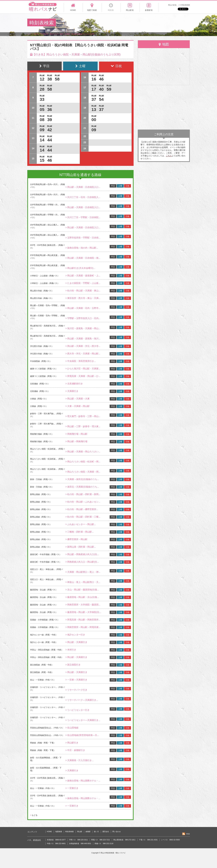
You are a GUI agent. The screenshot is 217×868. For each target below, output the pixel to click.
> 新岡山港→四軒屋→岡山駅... (81, 547)
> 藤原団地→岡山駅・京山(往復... (82, 597)
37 (94, 99)
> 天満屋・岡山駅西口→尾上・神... (83, 572)
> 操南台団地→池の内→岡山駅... (82, 248)
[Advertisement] (139, 23)
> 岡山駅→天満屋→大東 (77, 399)
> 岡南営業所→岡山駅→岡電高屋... (83, 627)
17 (94, 89)
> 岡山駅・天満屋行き (76, 642)
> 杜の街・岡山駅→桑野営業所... (82, 509)
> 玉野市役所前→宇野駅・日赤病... (83, 238)
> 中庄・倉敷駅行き (75, 750)
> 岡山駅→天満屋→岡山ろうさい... (83, 452)
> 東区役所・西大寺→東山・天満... (83, 298)
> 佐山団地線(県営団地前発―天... (82, 735)
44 (50, 140)
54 (101, 99)
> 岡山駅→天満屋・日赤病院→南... (83, 258)
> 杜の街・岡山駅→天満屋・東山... (83, 291)
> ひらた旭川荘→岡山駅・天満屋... (83, 369)
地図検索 (59, 832)
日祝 (127, 186)
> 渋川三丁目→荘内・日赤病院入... (83, 197)
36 (50, 109)
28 (42, 89)
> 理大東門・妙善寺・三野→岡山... (83, 416)
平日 (113, 186)
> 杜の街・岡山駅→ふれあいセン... (83, 502)
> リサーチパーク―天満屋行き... (82, 700)
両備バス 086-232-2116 (104, 844)
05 (42, 109)
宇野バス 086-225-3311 (78, 840)
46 (50, 160)
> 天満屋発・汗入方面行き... (79, 760)
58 (57, 79)
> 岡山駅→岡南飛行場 (76, 441)
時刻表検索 (70, 832)
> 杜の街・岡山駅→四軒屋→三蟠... (83, 517)
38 (50, 79)
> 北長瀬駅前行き (74, 384)
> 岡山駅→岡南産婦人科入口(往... (82, 554)
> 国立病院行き (73, 665)
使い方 (96, 832)
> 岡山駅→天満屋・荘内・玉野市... (83, 308)
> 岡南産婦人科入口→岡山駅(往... (82, 562)
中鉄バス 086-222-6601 (56, 844)
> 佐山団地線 (72, 728)
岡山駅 (80, 832)
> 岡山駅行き (72, 743)
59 (109, 89)
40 (101, 89)
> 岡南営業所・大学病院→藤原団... (83, 605)
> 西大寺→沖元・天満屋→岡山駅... (83, 354)
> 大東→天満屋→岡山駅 (77, 406)
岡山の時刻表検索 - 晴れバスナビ (113, 853)
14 (42, 140)
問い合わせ (117, 832)
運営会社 (106, 832)
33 (42, 99)
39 (50, 120)
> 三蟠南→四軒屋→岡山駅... (79, 532)
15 (42, 160)
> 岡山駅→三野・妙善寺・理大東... (83, 426)
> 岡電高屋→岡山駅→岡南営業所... (83, 620)
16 (94, 79)
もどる (34, 815)
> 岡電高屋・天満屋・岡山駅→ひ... (83, 376)
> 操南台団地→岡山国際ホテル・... (83, 781)
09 (42, 130)
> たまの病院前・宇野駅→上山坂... (83, 283)
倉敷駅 (88, 832)
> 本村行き (71, 650)
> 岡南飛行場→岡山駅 (76, 434)
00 (94, 120)
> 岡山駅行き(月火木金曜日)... (80, 268)
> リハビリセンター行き (77, 710)
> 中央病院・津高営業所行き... (81, 361)
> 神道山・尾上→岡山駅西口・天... (83, 582)
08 (42, 120)
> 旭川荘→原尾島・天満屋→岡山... (83, 328)
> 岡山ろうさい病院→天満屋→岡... (83, 472)
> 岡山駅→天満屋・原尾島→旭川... (83, 339)
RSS (188, 834)
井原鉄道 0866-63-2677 (56, 840)
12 (42, 79)
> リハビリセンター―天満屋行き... (83, 720)
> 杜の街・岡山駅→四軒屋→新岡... (83, 494)
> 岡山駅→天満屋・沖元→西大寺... (83, 346)
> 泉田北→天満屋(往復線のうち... (82, 487)
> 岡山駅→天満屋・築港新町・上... (83, 276)
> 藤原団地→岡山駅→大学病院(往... (83, 612)
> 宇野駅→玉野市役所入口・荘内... (83, 318)
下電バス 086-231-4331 (148, 840)
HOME (49, 832)
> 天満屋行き (72, 391)
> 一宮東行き (72, 788)
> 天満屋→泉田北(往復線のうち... (82, 479)
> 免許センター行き (75, 635)
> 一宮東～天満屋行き (76, 680)
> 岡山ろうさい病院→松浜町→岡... (83, 462)
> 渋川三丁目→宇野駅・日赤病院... (83, 217)
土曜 (120, 186)
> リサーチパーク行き (76, 690)
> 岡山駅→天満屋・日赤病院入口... (83, 187)
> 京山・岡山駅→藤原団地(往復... (82, 590)
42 (50, 130)
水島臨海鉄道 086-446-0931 (80, 844)
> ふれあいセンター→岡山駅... (81, 524)
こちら (169, 156)
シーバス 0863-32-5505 (170, 840)
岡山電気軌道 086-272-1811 (124, 840)
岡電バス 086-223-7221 (101, 840)
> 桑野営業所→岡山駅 (76, 539)
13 (94, 109)
